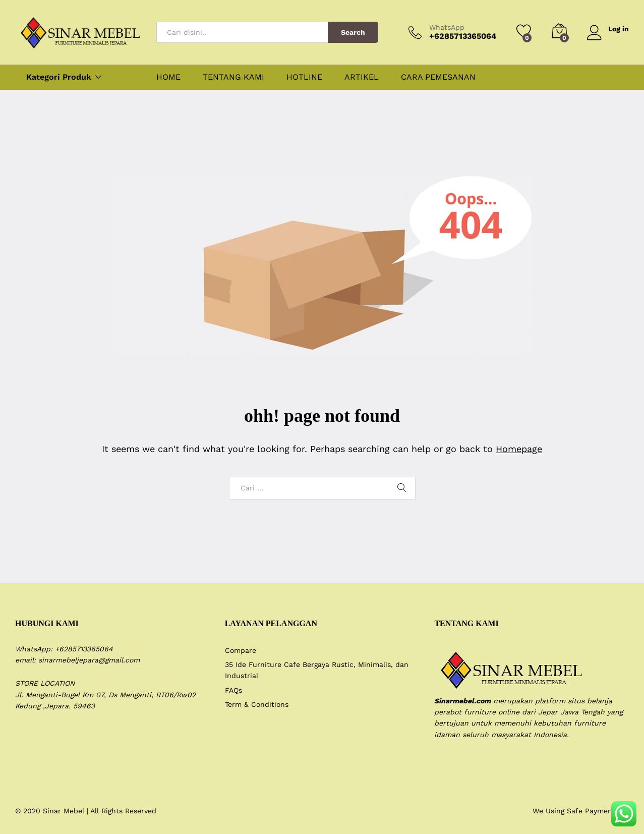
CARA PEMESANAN (438, 77)
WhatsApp (447, 27)
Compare (241, 650)
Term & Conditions (257, 704)
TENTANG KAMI (233, 77)
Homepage (519, 449)
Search (353, 32)
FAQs (233, 690)
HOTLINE (304, 77)
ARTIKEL (362, 77)
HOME (168, 77)
